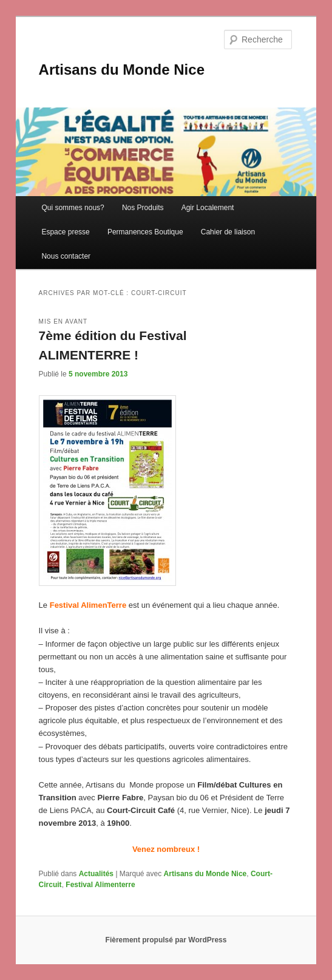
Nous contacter (66, 256)
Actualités (96, 874)
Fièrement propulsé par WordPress (166, 940)
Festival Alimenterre (100, 885)
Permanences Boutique (145, 232)
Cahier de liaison (228, 232)
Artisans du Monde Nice (122, 70)
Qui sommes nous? (73, 208)
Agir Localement (208, 208)
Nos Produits (143, 208)
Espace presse (65, 232)
